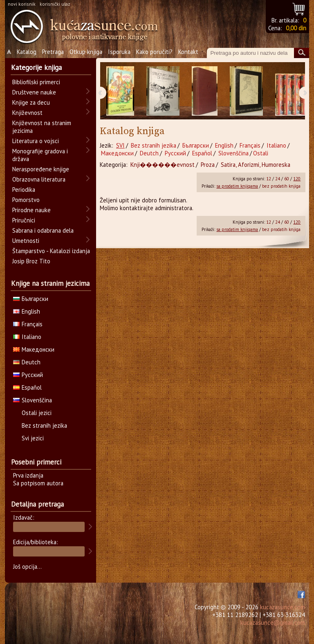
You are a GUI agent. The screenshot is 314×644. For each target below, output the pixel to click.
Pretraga (53, 52)
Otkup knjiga (86, 52)
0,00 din (296, 28)
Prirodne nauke (31, 210)
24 (278, 179)
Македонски (117, 153)
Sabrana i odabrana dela (43, 230)
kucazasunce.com (283, 607)
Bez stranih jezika (154, 145)
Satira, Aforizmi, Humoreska (256, 165)
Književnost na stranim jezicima (42, 127)
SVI (120, 145)
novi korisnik (22, 4)
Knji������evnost (163, 165)
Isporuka (119, 52)
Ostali (261, 153)
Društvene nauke (34, 92)
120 (297, 179)
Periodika (24, 190)
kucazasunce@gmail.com (273, 623)
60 (287, 179)
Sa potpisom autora (38, 483)
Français (250, 145)
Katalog (27, 52)
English (224, 145)
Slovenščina (233, 153)
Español (202, 153)
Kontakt (188, 52)
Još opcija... (27, 567)
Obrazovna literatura (39, 179)
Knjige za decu (31, 102)
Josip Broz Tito (31, 261)
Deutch (149, 153)
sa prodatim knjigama (237, 186)
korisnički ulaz (55, 4)
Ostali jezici (37, 413)
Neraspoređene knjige (41, 169)
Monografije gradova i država (40, 155)
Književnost (27, 113)
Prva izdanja (28, 475)
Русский (175, 153)
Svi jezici (33, 438)
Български (196, 145)
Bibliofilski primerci (36, 82)
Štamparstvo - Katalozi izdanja (51, 251)
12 (269, 179)
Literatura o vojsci (36, 141)
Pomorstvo (26, 200)
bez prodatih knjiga (281, 186)
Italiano (276, 145)
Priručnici (24, 220)
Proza (208, 165)
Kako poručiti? (154, 52)
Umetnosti (26, 241)
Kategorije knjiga (36, 67)
